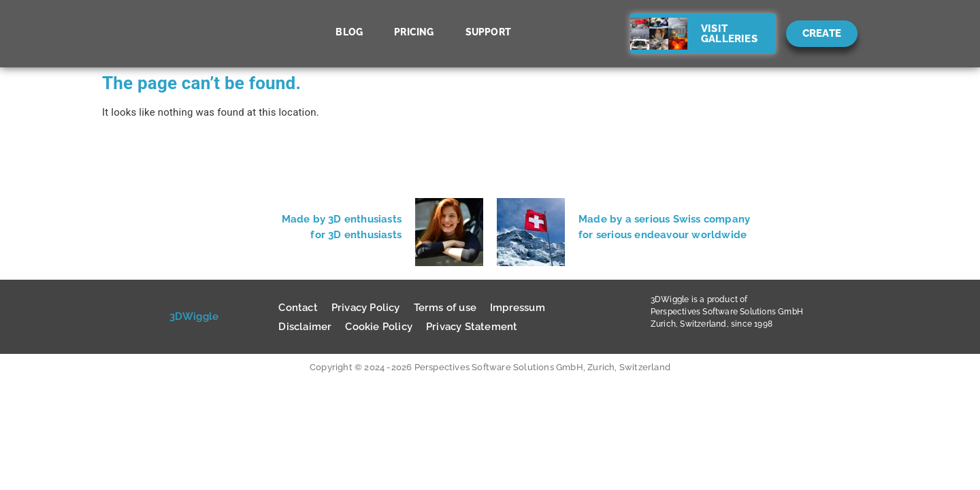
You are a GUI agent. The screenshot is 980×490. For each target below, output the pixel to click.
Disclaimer (305, 327)
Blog (349, 32)
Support (488, 32)
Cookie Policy (379, 327)
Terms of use (445, 308)
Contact (298, 308)
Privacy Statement (472, 327)
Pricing (414, 32)
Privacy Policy (366, 308)
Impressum (518, 308)
